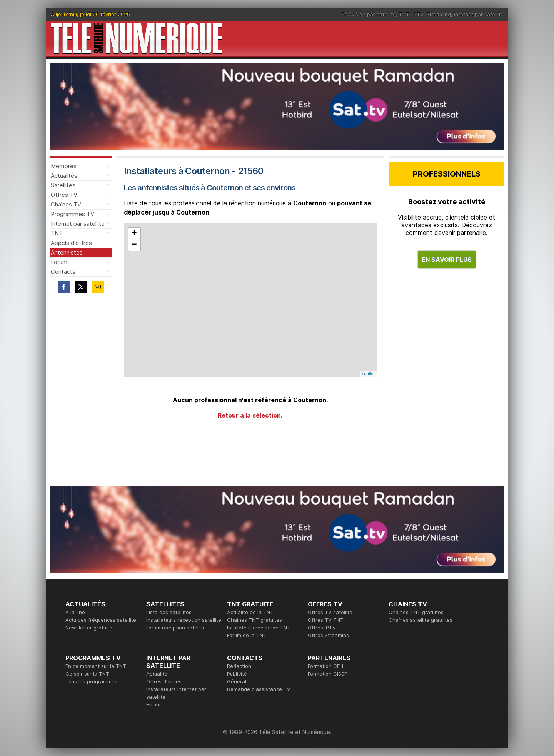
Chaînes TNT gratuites (254, 620)
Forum (59, 262)
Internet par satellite (479, 14)
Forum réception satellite (176, 628)
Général (237, 681)
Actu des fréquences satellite (101, 620)
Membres (64, 166)
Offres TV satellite (330, 612)
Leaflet (368, 374)
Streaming (439, 14)
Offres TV (64, 195)
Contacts (63, 272)
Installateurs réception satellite (184, 620)
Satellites (63, 185)
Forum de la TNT (247, 635)
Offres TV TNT (326, 620)
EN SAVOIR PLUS (447, 260)
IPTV (418, 14)
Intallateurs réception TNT (259, 628)
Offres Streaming (329, 635)
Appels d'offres (71, 243)
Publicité (237, 674)
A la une (75, 612)
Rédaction (239, 666)
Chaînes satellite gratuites (421, 620)
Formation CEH (325, 666)
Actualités (64, 176)
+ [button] (134, 233)
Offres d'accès (164, 681)
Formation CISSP (328, 674)
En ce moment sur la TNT (96, 666)
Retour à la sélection (249, 415)
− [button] (134, 245)
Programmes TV (73, 214)
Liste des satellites (169, 612)
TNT (404, 14)
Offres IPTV (322, 628)
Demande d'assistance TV (259, 689)
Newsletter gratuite (89, 628)
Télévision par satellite (369, 14)
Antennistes (67, 252)
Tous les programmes (91, 681)
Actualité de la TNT (250, 612)
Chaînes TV (66, 204)
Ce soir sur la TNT (87, 674)
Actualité (157, 674)
